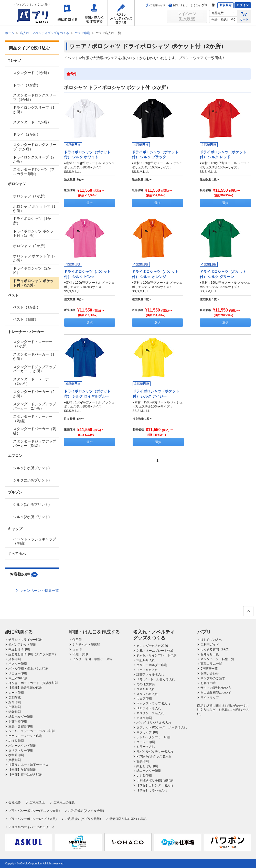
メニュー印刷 (18, 673)
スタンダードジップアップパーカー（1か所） (35, 369)
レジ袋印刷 (144, 776)
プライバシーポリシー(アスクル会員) (34, 811)
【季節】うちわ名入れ (152, 790)
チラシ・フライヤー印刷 (25, 640)
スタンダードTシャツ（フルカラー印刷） (34, 172)
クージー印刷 (146, 742)
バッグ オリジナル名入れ (154, 723)
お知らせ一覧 (210, 654)
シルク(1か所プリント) (31, 468)
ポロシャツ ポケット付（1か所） (34, 208)
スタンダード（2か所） (32, 122)
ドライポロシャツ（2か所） (32, 270)
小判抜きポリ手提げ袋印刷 (155, 780)
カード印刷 (16, 693)
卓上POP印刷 (18, 678)
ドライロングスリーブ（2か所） (34, 159)
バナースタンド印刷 (22, 746)
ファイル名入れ (147, 670)
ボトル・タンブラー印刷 (153, 737)
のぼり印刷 (16, 741)
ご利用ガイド (156, 5)
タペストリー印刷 (21, 751)
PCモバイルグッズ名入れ (154, 756)
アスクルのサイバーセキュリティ (31, 827)
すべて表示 (17, 553)
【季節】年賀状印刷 (22, 770)
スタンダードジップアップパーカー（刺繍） (35, 443)
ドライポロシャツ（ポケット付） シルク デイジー (156, 394)
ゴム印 (77, 649)
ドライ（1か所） (27, 85)
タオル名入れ (146, 689)
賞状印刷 (15, 760)
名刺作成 (15, 698)
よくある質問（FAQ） (216, 649)
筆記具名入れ (146, 660)
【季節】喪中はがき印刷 (25, 775)
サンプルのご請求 (213, 678)
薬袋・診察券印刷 (21, 726)
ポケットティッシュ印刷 (25, 736)
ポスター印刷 (18, 664)
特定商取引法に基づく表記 (128, 819)
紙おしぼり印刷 (147, 766)
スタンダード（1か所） (32, 73)
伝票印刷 (15, 707)
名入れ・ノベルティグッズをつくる (121, 13)
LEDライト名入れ (149, 708)
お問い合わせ (178, 5)
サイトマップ (210, 698)
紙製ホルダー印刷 (21, 717)
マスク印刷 (144, 718)
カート (244, 16)
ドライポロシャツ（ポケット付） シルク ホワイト (87, 155)
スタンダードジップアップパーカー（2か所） (35, 406)
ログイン (243, 5)
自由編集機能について (216, 693)
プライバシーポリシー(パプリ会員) (33, 819)
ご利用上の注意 (64, 802)
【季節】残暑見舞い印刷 (25, 688)
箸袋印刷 (143, 761)
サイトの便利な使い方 (216, 688)
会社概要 (15, 802)
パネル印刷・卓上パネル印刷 (28, 669)
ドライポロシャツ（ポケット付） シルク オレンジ (155, 274)
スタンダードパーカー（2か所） (34, 394)
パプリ (204, 632)
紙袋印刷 (15, 712)
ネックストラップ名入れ (153, 703)
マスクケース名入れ (150, 713)
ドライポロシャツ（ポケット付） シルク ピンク (87, 274)
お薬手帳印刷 (18, 722)
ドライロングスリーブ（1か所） (34, 110)
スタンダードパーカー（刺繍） (35, 431)
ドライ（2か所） (27, 134)
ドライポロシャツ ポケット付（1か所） (33, 233)
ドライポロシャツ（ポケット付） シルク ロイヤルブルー (87, 394)
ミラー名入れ (146, 747)
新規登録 (226, 5)
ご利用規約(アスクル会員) (86, 811)
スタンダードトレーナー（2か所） (33, 381)
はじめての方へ (211, 640)
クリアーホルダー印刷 (152, 665)
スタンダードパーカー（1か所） (34, 356)
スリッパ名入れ (147, 694)
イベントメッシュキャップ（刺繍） (35, 541)
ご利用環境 (37, 802)
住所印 (77, 640)
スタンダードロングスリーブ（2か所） (35, 147)
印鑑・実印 (80, 654)
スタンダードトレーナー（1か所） (33, 344)
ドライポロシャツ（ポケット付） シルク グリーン (223, 274)
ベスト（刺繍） (26, 319)
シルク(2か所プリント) (31, 480)
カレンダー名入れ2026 (152, 646)
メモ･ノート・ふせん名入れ (156, 679)
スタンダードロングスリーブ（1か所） (35, 97)
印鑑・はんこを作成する (94, 13)
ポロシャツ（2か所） (30, 246)
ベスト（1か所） (27, 307)
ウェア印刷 (144, 699)
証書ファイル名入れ (150, 674)
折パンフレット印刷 (22, 645)
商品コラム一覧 (211, 664)
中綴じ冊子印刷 (19, 649)
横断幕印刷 (16, 755)
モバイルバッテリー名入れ (155, 752)
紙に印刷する (67, 13)
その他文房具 (146, 684)
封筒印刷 (15, 702)
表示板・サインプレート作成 (156, 655)
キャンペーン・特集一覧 (39, 591)
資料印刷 (15, 659)
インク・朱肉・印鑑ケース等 (92, 659)
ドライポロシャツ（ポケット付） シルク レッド (223, 155)
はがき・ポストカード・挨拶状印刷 (33, 683)
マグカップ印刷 (147, 732)
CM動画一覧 (209, 669)
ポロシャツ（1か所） (30, 196)
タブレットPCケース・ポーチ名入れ (162, 727)
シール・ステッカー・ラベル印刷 (31, 731)
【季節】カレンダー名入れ (155, 785)
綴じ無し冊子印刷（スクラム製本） (33, 654)
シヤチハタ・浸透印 (86, 645)
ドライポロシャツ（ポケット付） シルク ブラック (155, 155)
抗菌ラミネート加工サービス (28, 765)
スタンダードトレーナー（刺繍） (33, 419)
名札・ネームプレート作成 (155, 651)
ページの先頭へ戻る (248, 613)
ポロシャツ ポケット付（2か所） (34, 258)
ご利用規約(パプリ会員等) (83, 819)
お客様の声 (208, 683)
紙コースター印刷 (149, 771)
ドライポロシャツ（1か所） (32, 221)
